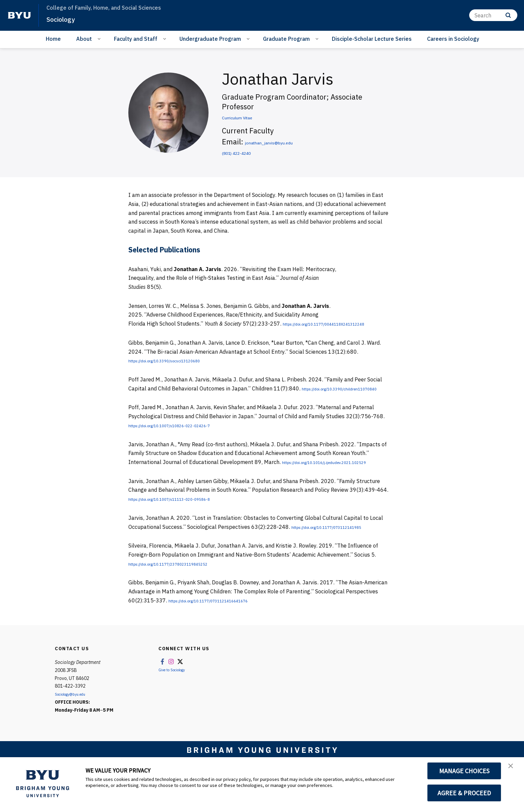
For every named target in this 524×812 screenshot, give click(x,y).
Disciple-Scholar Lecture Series (372, 39)
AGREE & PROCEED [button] (464, 793)
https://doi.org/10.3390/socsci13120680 (180, 369)
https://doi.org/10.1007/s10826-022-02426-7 (186, 443)
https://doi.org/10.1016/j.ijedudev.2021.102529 (188, 489)
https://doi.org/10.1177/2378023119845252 (185, 590)
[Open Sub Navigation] (100, 38)
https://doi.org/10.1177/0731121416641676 (226, 627)
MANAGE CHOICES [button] (464, 771)
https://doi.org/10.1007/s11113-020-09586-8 (186, 526)
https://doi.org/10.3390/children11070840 (182, 406)
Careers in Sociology (453, 39)
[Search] (493, 15)
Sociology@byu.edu (75, 721)
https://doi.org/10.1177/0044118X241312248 (187, 333)
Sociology (64, 19)
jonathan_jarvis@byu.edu (288, 142)
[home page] (19, 15)
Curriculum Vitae (250, 117)
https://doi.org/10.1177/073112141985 (342, 554)
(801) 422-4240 (248, 152)
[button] (513, 769)
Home (53, 39)
